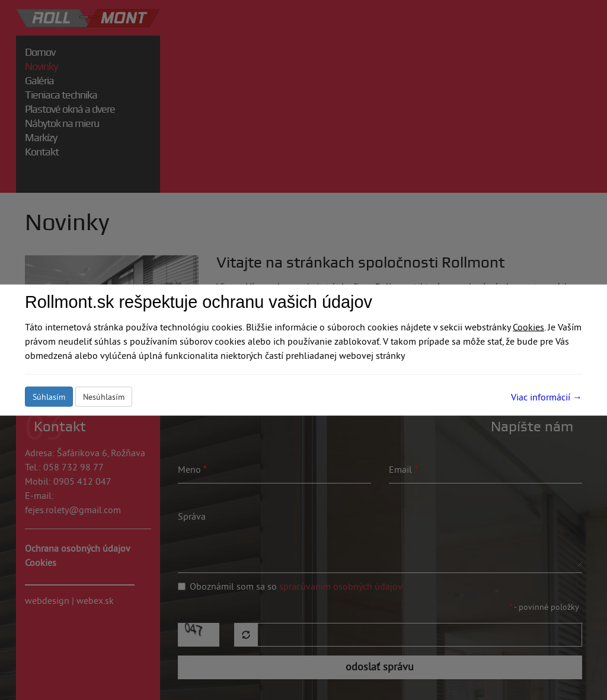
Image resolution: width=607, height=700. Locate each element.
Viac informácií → (547, 396)
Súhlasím (49, 396)
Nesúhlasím (104, 396)
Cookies (528, 326)
